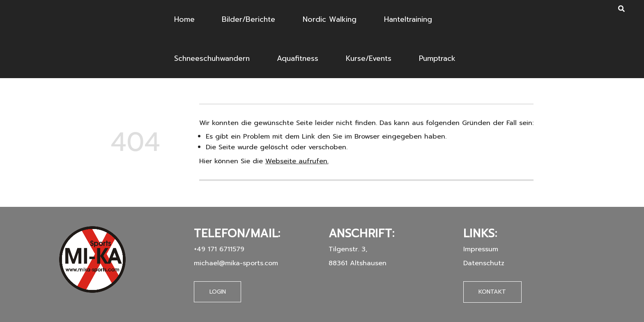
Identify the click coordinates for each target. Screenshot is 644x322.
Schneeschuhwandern (212, 58)
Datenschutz (484, 263)
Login (218, 292)
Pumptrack (437, 58)
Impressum (481, 249)
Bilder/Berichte (248, 19)
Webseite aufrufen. (297, 161)
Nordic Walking (330, 19)
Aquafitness (298, 58)
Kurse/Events (369, 58)
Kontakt (492, 292)
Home (184, 19)
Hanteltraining (408, 19)
